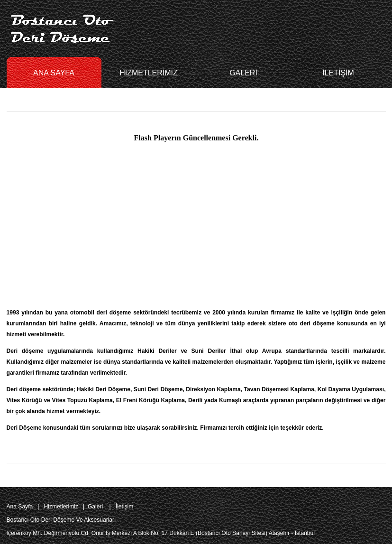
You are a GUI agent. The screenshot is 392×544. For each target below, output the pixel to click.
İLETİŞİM (338, 73)
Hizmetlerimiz (61, 507)
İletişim (125, 507)
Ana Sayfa (20, 507)
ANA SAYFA (54, 73)
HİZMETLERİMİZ (149, 73)
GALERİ (243, 73)
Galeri (95, 507)
